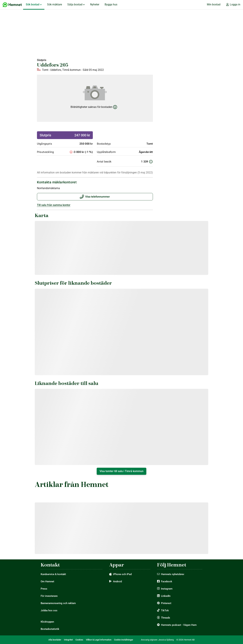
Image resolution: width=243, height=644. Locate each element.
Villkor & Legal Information (99, 640)
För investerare (49, 596)
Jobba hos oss (49, 610)
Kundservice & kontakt (53, 574)
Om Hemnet (47, 581)
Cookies (79, 640)
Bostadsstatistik (50, 629)
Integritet (68, 640)
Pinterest (166, 603)
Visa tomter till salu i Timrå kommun (122, 471)
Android (117, 581)
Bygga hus (111, 4)
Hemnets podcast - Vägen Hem (179, 625)
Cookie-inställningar (124, 640)
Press (44, 589)
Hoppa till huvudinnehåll (3, 0)
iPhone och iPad (122, 574)
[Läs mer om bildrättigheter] (115, 107)
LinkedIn (166, 596)
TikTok (165, 610)
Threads (166, 618)
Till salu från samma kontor (54, 205)
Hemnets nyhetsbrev (173, 574)
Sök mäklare (55, 4)
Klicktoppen (47, 622)
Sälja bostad (76, 4)
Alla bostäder (55, 640)
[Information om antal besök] (151, 162)
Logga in (233, 5)
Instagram (167, 589)
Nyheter (95, 4)
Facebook (167, 581)
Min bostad (214, 4)
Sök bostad (34, 4)
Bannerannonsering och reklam (58, 603)
